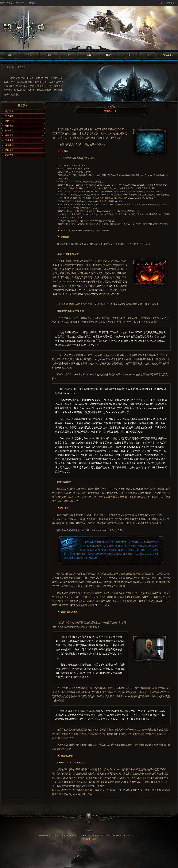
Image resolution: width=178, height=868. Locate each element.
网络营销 (127, 836)
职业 (49, 55)
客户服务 (82, 836)
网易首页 (32, 3)
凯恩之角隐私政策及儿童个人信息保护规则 (104, 836)
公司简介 (56, 836)
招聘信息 (74, 836)
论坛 (148, 55)
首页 (10, 55)
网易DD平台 (168, 55)
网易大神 (20, 3)
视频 (89, 55)
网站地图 (135, 836)
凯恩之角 (10, 67)
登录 (160, 3)
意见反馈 (89, 831)
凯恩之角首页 (6, 3)
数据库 (109, 55)
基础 (30, 55)
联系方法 (65, 836)
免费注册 (171, 3)
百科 (69, 55)
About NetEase (45, 836)
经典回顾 (129, 55)
